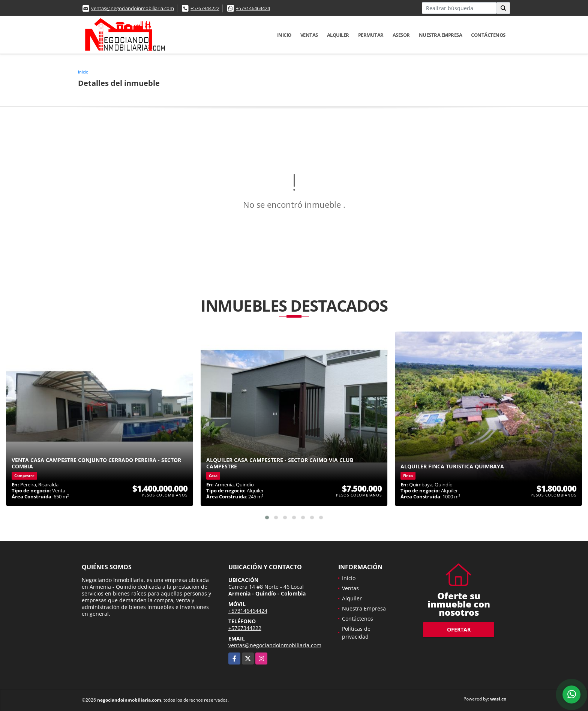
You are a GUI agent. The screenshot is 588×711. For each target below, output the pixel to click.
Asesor (401, 35)
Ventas (309, 35)
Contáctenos (488, 35)
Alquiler (338, 35)
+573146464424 (253, 8)
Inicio (284, 35)
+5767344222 (205, 8)
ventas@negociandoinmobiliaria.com (133, 8)
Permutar (371, 35)
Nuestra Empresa (441, 35)
